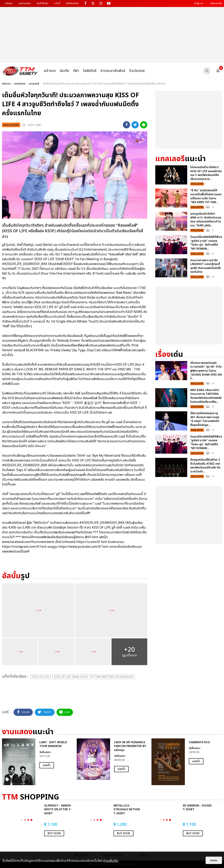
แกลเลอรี (34, 84)
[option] (37, 762)
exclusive (20, 84)
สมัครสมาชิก (216, 3)
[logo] (20, 71)
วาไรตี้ (57, 3)
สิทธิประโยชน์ (72, 3)
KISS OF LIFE (41, 677)
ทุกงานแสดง (25, 3)
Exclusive (137, 71)
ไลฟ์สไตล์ (90, 71)
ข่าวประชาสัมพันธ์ (113, 71)
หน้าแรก (9, 3)
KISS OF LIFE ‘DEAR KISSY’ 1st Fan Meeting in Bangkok (94, 677)
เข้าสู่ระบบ (199, 3)
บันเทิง (64, 71)
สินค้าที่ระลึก (42, 3)
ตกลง (214, 860)
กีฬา (76, 71)
